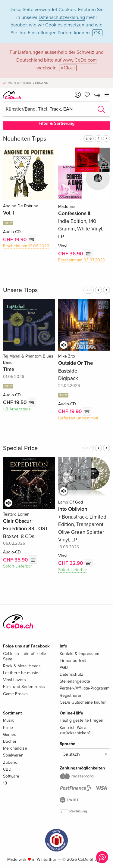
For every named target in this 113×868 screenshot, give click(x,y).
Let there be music (20, 673)
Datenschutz (71, 674)
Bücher (10, 741)
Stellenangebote (75, 681)
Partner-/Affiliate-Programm (85, 688)
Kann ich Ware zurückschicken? (75, 730)
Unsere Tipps (20, 290)
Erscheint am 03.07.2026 (82, 260)
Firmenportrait (73, 661)
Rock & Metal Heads (22, 666)
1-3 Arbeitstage (17, 409)
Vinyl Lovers (14, 680)
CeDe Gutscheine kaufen (83, 702)
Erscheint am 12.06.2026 (26, 246)
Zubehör (11, 762)
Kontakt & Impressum (79, 654)
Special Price (20, 448)
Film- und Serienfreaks (24, 687)
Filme (8, 728)
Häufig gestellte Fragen (82, 720)
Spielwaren (13, 755)
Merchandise (15, 748)
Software (11, 776)
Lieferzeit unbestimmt (78, 418)
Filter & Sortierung (56, 123)
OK (97, 33)
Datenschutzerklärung (62, 17)
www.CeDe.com (80, 60)
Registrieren (71, 695)
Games (9, 734)
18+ (6, 783)
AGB (64, 667)
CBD (7, 769)
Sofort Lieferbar (17, 566)
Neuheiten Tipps (25, 139)
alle (89, 139)
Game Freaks (15, 694)
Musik (8, 720)
